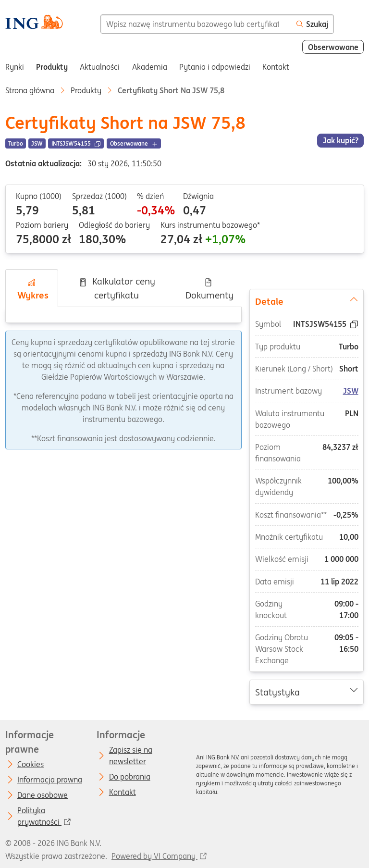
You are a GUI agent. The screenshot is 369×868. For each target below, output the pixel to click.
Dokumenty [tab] (208, 289)
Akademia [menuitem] (150, 67)
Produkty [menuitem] (52, 67)
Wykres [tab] (32, 289)
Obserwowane (333, 47)
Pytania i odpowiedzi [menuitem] (215, 67)
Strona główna (30, 90)
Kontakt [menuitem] (276, 67)
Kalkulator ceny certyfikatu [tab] (117, 288)
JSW (351, 391)
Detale (307, 301)
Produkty (86, 90)
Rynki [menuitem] (15, 67)
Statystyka (307, 692)
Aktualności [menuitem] (100, 67)
